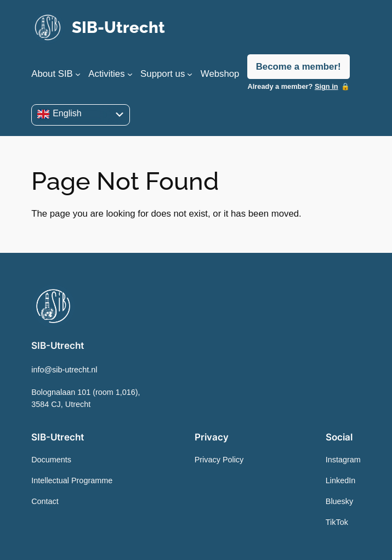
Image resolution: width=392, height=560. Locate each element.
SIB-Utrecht (118, 27)
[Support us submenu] (190, 74)
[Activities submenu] (130, 74)
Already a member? (293, 86)
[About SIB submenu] (78, 74)
